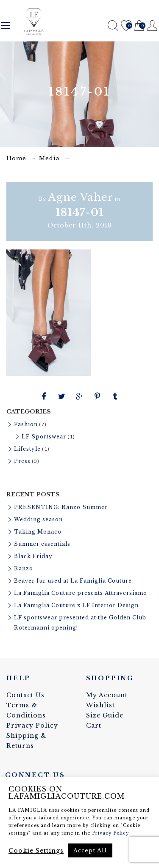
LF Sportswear (44, 437)
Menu (6, 25)
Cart (139, 26)
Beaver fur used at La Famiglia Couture (73, 581)
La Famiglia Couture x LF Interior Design (76, 605)
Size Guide (105, 715)
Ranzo (24, 568)
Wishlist (126, 26)
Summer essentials (42, 544)
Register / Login (152, 26)
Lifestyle (27, 449)
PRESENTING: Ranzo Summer (61, 507)
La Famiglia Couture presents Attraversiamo (81, 593)
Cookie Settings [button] (36, 851)
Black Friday (33, 556)
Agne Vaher (81, 197)
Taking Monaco (38, 532)
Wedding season (38, 519)
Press (22, 461)
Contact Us (25, 695)
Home (16, 158)
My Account (107, 695)
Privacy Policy (32, 726)
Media (49, 158)
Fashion (26, 424)
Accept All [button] (90, 850)
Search (113, 26)
